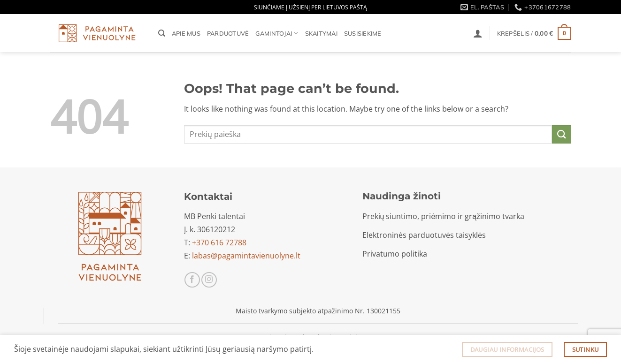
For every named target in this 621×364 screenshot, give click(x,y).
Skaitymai (321, 33)
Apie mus (186, 33)
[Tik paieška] (162, 33)
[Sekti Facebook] (192, 280)
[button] (478, 33)
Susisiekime (363, 33)
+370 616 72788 (219, 243)
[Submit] (561, 134)
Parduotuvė (228, 33)
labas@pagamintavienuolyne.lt (246, 256)
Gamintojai (277, 33)
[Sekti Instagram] (209, 280)
